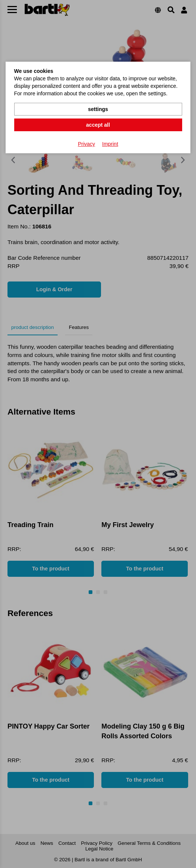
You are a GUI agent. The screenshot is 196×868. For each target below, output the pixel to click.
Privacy (86, 144)
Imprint (110, 144)
